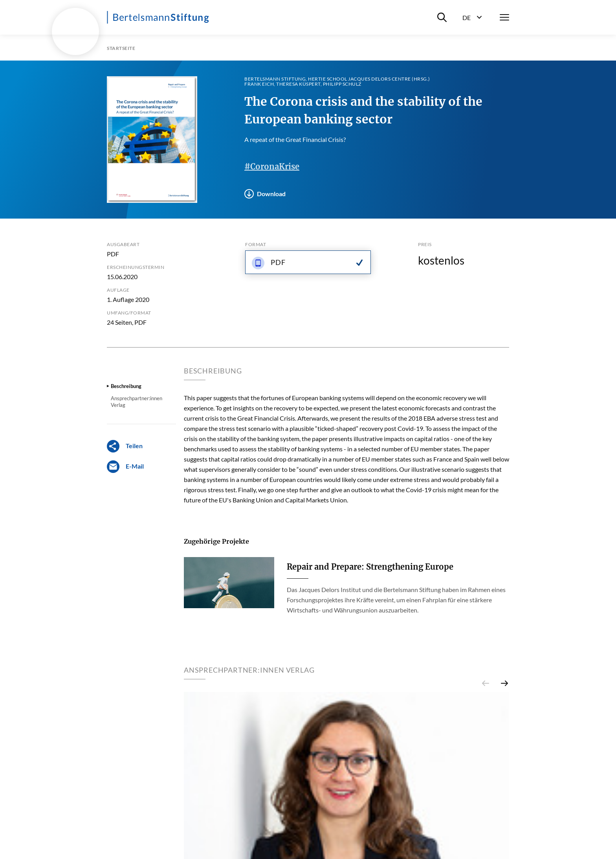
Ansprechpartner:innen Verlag (137, 401)
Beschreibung (126, 386)
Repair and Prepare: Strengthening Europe (370, 567)
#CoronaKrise (272, 166)
